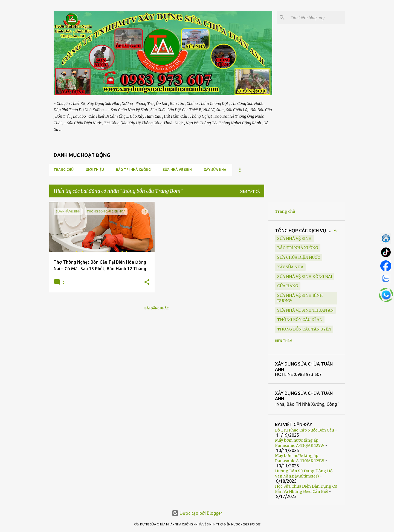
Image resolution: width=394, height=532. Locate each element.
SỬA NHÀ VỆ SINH (177, 170)
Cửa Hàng (288, 286)
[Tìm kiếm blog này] (316, 18)
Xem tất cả (250, 192)
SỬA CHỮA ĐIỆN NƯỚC (299, 257)
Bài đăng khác (157, 308)
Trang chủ (64, 170)
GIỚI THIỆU (95, 170)
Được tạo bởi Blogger (197, 513)
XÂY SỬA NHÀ (215, 170)
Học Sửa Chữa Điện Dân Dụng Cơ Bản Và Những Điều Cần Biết (306, 489)
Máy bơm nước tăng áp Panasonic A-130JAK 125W (300, 443)
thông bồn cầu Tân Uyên (304, 329)
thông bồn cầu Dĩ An (300, 320)
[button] (147, 282)
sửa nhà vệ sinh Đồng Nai (305, 277)
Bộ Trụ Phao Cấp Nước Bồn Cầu (305, 430)
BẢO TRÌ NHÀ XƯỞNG (133, 170)
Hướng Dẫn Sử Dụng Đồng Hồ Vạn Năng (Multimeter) (304, 474)
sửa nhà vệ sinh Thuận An (305, 310)
